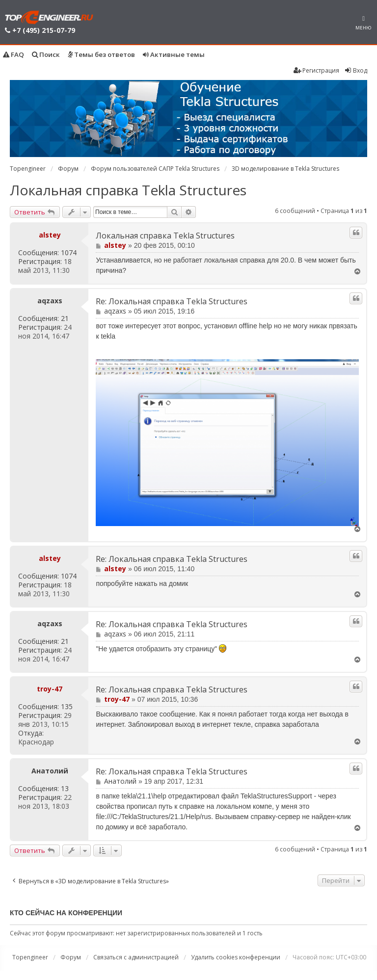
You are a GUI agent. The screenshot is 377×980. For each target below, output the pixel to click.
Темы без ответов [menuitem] (101, 54)
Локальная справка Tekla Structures (128, 190)
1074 (69, 253)
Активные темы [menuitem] (174, 54)
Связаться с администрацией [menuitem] (136, 957)
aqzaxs (50, 301)
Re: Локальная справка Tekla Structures (172, 302)
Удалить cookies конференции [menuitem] (236, 957)
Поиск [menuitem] (46, 54)
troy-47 (50, 689)
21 (65, 318)
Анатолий (50, 771)
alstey (50, 235)
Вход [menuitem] (356, 70)
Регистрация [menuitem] (316, 70)
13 (65, 789)
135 (67, 707)
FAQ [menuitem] (13, 54)
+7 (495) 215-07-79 (44, 30)
